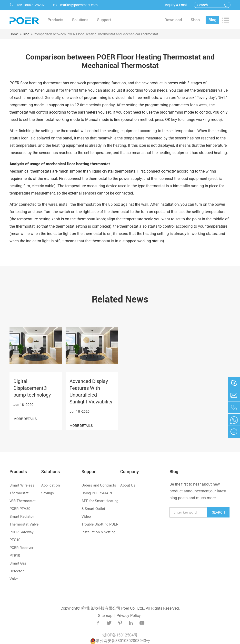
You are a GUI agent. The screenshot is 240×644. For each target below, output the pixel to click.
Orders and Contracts (99, 485)
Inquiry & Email (176, 5)
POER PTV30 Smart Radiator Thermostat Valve (24, 517)
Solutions (50, 472)
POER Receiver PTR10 (21, 552)
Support (89, 472)
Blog (26, 34)
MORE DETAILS (25, 419)
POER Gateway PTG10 (21, 536)
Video (86, 517)
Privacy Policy (129, 616)
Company (130, 472)
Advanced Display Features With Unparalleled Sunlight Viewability (91, 391)
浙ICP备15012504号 (120, 635)
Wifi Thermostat (23, 501)
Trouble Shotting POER (100, 524)
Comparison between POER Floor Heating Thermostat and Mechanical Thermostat (96, 34)
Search (218, 512)
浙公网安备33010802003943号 (120, 641)
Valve (14, 579)
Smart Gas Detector (18, 567)
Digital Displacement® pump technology (32, 388)
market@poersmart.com (75, 5)
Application (50, 485)
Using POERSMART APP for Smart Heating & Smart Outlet (100, 501)
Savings (48, 493)
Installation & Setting (98, 532)
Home (14, 34)
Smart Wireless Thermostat (22, 489)
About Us (128, 485)
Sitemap (105, 616)
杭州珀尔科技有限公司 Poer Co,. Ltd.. (113, 608)
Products (18, 472)
